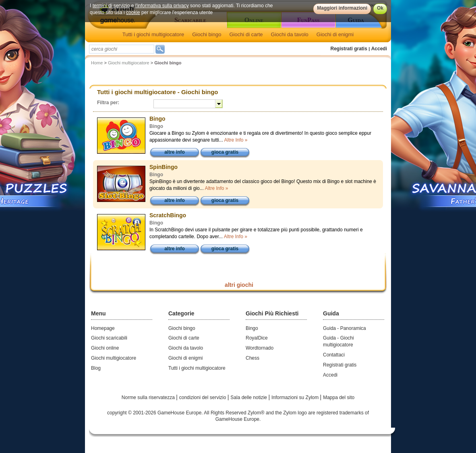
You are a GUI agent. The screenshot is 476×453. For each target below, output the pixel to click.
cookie (133, 12)
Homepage (103, 328)
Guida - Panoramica (345, 328)
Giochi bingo (207, 34)
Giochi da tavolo (290, 34)
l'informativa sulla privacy (162, 6)
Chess (252, 358)
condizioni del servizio (203, 397)
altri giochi (239, 285)
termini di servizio (111, 6)
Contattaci (334, 355)
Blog (96, 368)
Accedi (379, 49)
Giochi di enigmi (335, 34)
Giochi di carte (246, 34)
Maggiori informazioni (342, 8)
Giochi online (105, 348)
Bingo (252, 328)
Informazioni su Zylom (296, 397)
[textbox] (122, 49)
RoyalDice (257, 338)
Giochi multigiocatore (129, 63)
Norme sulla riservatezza (149, 397)
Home (97, 63)
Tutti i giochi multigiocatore (153, 34)
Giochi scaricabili (109, 338)
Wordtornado (260, 348)
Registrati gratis (349, 49)
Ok (380, 8)
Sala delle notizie (249, 397)
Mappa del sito (339, 397)
